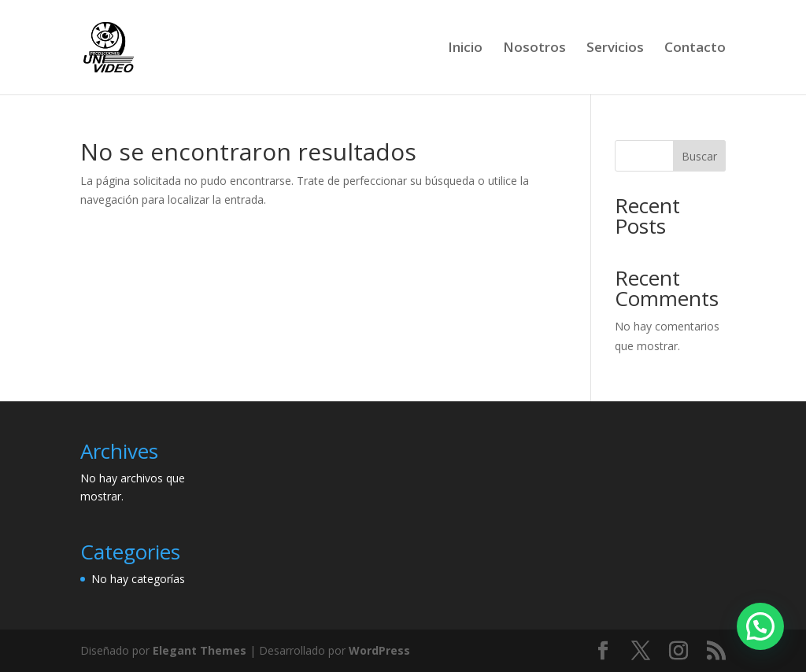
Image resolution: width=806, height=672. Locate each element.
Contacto (695, 49)
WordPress (379, 650)
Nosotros (534, 49)
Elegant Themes (200, 650)
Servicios (615, 49)
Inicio (465, 49)
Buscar (699, 156)
